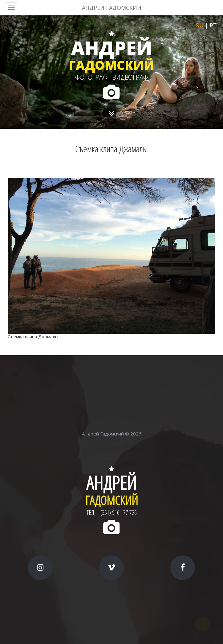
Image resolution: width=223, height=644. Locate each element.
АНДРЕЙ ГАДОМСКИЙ (112, 8)
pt (213, 25)
